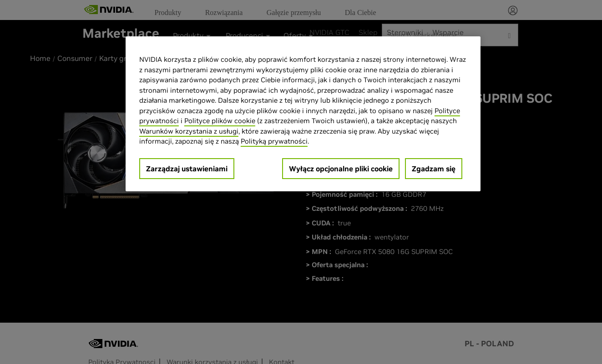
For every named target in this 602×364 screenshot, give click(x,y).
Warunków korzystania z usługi (189, 131)
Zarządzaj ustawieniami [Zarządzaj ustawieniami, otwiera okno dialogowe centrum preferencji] (187, 169)
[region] (303, 114)
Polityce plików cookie (220, 121)
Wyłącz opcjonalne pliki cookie (341, 169)
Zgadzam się (434, 169)
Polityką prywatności (274, 141)
